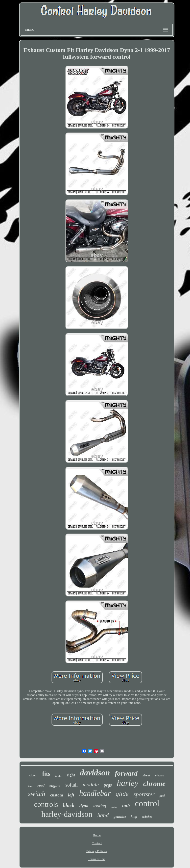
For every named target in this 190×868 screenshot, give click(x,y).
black (69, 805)
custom (57, 795)
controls (46, 804)
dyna (84, 806)
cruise (114, 807)
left (71, 795)
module (91, 784)
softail (71, 785)
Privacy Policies (97, 851)
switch (37, 794)
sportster (144, 794)
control (147, 804)
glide (122, 794)
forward (126, 773)
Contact (97, 843)
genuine (120, 817)
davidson (95, 773)
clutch (33, 775)
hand (103, 815)
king (134, 817)
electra (160, 775)
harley (128, 783)
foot (30, 786)
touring (100, 806)
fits (46, 774)
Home (97, 835)
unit (126, 806)
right (71, 775)
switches (147, 817)
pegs (108, 785)
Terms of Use (97, 859)
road (41, 786)
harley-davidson (67, 814)
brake (59, 776)
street (146, 775)
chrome (154, 784)
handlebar (95, 793)
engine (55, 785)
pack (162, 796)
